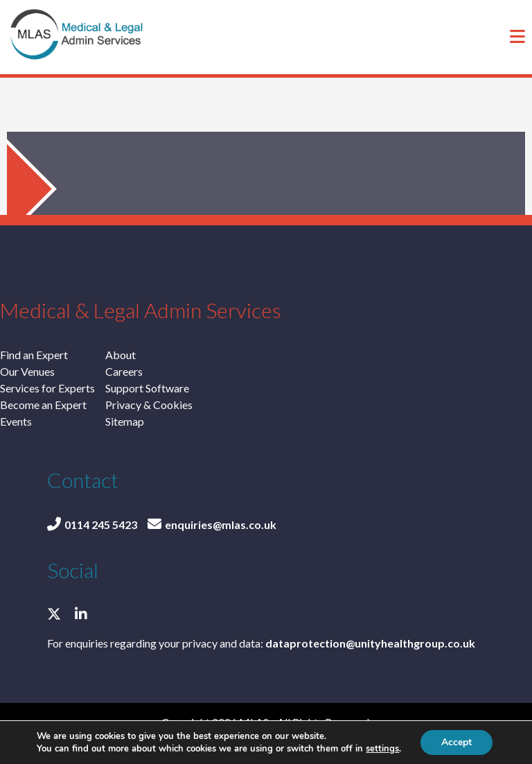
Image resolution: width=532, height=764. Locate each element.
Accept (456, 742)
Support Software (147, 388)
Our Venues (27, 371)
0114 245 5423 (92, 524)
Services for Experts (47, 388)
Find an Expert (34, 355)
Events (16, 421)
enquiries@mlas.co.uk (212, 524)
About (121, 355)
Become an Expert (43, 405)
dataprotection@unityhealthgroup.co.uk (370, 643)
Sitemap (125, 421)
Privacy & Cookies (149, 405)
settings (382, 749)
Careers (124, 371)
